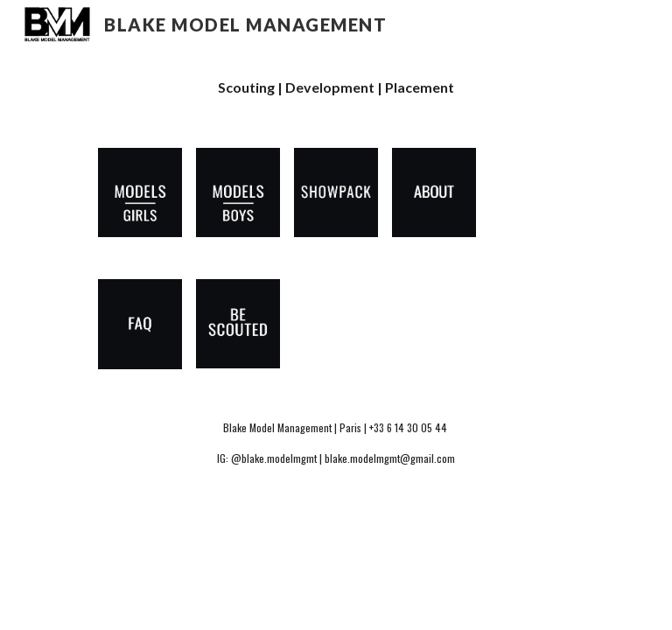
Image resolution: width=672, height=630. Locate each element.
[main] (336, 88)
